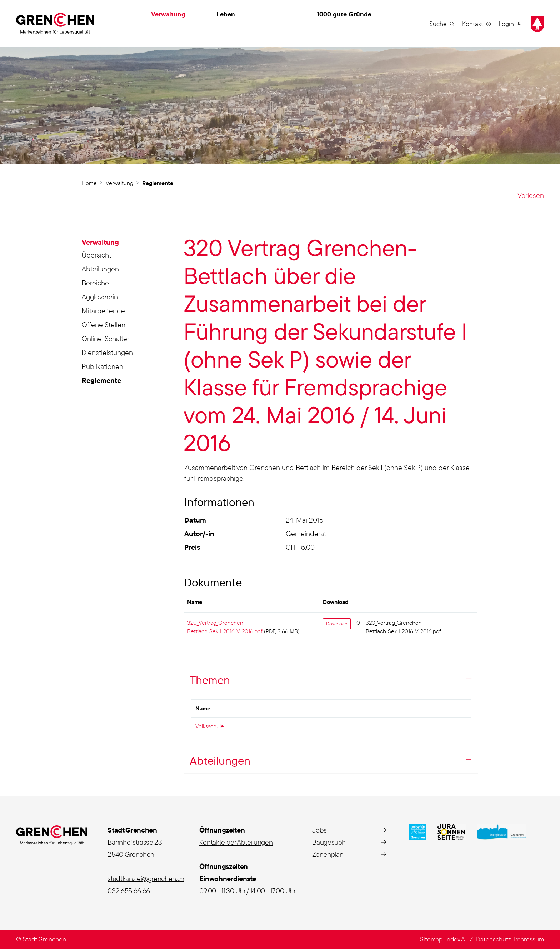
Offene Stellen (104, 324)
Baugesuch (329, 842)
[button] (442, 24)
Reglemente (103, 381)
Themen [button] (210, 680)
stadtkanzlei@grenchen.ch (146, 878)
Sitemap (431, 939)
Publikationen (102, 366)
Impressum (529, 939)
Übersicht (96, 255)
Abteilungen (100, 269)
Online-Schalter (106, 338)
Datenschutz (494, 939)
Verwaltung (168, 14)
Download (337, 624)
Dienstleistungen (107, 352)
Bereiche (95, 283)
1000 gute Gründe (344, 14)
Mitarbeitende (103, 311)
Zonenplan (328, 854)
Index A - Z (459, 939)
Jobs (319, 830)
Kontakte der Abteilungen (236, 842)
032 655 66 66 (129, 891)
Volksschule (210, 726)
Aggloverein (100, 297)
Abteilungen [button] (220, 760)
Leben (226, 14)
